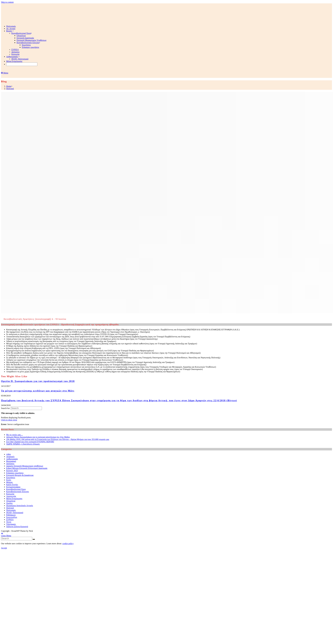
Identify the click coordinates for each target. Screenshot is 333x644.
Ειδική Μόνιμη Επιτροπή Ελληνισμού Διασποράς (27, 468)
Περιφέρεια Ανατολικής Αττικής (20, 506)
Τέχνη (9, 522)
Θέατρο (9, 482)
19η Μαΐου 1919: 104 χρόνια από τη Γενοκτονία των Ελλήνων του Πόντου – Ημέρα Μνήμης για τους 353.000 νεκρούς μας (58, 439)
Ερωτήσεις (11, 478)
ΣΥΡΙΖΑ (10, 520)
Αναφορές (10, 457)
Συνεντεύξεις (12, 517)
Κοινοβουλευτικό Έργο (16, 489)
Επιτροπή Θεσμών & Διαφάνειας (20, 475)
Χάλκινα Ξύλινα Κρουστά (17, 527)
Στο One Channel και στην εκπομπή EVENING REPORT (30, 442)
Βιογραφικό (11, 461)
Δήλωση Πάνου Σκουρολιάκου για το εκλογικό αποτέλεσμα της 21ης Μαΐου (38, 437)
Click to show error (9, 420)
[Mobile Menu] (5, 73)
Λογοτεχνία (11, 496)
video (9, 454)
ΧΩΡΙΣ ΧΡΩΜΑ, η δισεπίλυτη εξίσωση (23, 444)
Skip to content (7, 2)
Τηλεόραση (11, 524)
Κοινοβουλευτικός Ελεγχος (18, 492)
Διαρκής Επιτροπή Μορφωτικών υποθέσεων (25, 466)
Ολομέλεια (11, 501)
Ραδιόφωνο (11, 515)
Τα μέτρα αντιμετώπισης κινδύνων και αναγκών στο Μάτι (38, 391)
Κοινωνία (10, 494)
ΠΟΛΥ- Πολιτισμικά (15, 513)
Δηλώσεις (10, 464)
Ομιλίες (9, 503)
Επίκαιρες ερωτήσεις (15, 473)
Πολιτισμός (11, 510)
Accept (4, 548)
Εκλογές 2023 (12, 471)
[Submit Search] (34, 539)
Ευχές (9, 480)
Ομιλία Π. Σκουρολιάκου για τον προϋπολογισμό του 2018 (38, 381)
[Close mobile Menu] (6, 536)
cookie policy (68, 544)
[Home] (9, 86)
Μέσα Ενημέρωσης (14, 499)
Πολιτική (10, 508)
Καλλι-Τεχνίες (12, 485)
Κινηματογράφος (13, 487)
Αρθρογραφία (12, 459)
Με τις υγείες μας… (15, 435)
